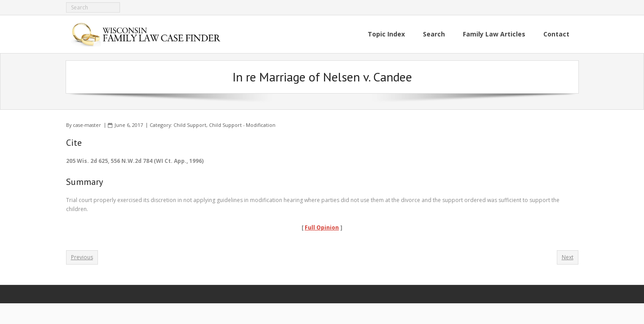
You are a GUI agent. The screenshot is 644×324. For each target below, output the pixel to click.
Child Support (190, 125)
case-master (87, 125)
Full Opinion (322, 227)
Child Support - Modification (242, 125)
